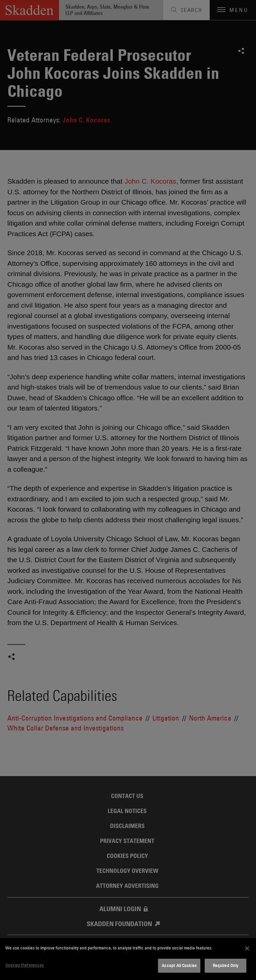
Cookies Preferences (24, 965)
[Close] (247, 948)
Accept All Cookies (179, 965)
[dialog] (128, 959)
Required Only (226, 965)
